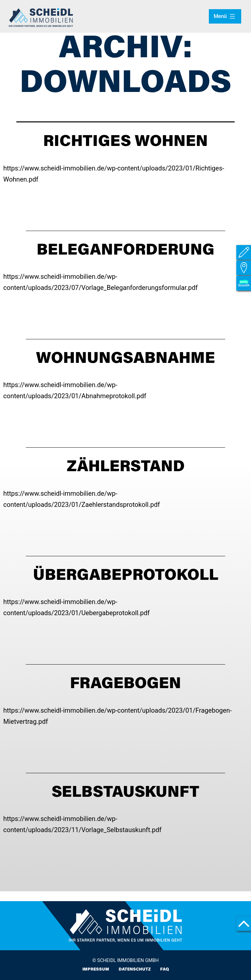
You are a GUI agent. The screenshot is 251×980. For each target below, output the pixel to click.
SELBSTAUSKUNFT (125, 793)
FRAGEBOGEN (125, 685)
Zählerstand (126, 468)
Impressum (95, 970)
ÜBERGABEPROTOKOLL (126, 576)
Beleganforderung (125, 251)
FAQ (165, 970)
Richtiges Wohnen (125, 142)
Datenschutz (135, 970)
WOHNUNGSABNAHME (125, 359)
